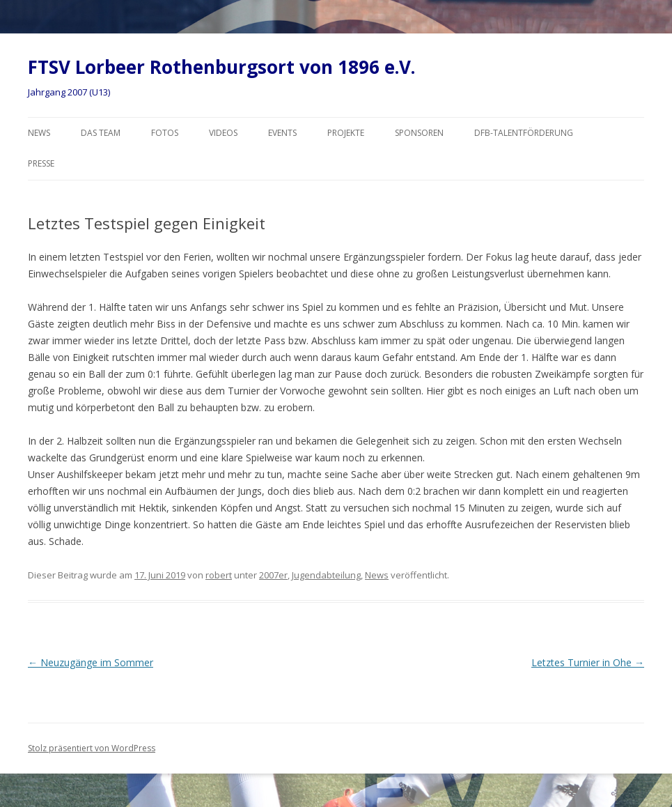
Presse (41, 163)
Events (282, 133)
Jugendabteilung (326, 575)
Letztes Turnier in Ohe (588, 662)
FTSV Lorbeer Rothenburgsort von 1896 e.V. (221, 67)
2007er (273, 575)
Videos (223, 133)
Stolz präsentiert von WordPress (92, 748)
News (39, 133)
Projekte (346, 133)
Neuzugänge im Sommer (91, 662)
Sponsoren (419, 133)
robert (219, 575)
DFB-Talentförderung (524, 133)
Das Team (101, 133)
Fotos (165, 133)
